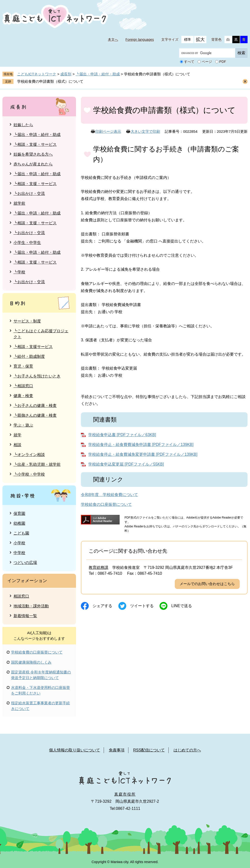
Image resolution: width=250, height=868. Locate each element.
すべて (189, 62)
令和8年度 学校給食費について (109, 495)
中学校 (19, 553)
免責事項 (117, 750)
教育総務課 (99, 568)
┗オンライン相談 (29, 455)
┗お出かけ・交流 (29, 194)
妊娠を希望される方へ (33, 154)
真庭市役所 (125, 794)
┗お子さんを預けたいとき (37, 376)
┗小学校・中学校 (29, 474)
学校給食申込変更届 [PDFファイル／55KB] (126, 464)
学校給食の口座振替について (106, 504)
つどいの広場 (25, 563)
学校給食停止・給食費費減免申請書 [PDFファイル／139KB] (141, 445)
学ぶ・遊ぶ (23, 425)
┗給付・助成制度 (29, 356)
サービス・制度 (27, 321)
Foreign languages (140, 40)
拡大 (200, 40)
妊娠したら (23, 125)
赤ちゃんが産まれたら (33, 164)
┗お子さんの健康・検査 (35, 406)
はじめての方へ (187, 750)
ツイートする (142, 606)
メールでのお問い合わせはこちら (207, 584)
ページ (207, 62)
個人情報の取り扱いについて (75, 750)
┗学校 (19, 272)
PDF (223, 62)
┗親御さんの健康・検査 (35, 415)
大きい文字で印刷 (145, 131)
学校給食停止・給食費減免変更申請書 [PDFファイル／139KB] (143, 454)
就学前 (19, 203)
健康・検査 (23, 396)
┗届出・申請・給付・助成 (98, 74)
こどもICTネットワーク (37, 74)
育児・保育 (23, 366)
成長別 (66, 74)
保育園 (19, 514)
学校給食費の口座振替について (37, 652)
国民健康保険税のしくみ (31, 662)
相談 (17, 445)
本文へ (113, 40)
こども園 (21, 533)
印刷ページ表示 (108, 131)
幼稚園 (19, 523)
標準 (187, 40)
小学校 (19, 543)
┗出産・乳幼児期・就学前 (37, 464)
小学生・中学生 (27, 243)
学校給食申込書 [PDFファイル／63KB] (122, 435)
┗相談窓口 (23, 386)
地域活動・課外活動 (31, 606)
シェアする (102, 606)
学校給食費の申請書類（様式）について (50, 81)
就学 (17, 435)
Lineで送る (182, 606)
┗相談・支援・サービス (35, 144)
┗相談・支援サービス (33, 347)
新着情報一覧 (25, 616)
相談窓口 (21, 596)
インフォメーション (27, 581)
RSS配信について (149, 750)
